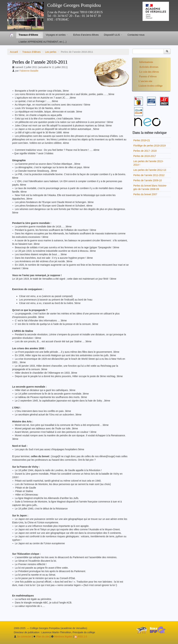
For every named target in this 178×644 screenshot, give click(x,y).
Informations (146, 62)
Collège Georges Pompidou (74, 5)
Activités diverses (149, 67)
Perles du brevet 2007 (145, 194)
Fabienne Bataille (29, 71)
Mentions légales (62, 637)
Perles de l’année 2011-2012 (149, 175)
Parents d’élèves (148, 76)
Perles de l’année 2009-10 (147, 180)
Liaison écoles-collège (151, 86)
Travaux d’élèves (31, 52)
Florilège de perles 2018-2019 (149, 146)
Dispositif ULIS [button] (113, 35)
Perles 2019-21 (142, 140)
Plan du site (41, 637)
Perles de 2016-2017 (145, 156)
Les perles (51, 52)
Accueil (14, 52)
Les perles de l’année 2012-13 (150, 170)
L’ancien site (145, 81)
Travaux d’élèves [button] (30, 35)
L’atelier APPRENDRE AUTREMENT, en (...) (43, 42)
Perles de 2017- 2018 (145, 151)
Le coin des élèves (149, 72)
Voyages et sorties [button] (57, 35)
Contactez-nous (136, 35)
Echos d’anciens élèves (86, 35)
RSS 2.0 (81, 637)
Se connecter (23, 637)
